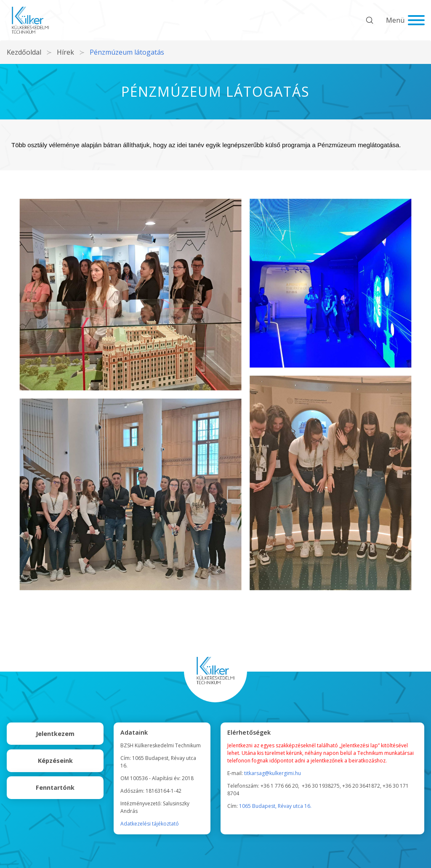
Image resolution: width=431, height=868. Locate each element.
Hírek (65, 52)
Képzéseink (55, 761)
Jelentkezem (55, 734)
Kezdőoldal (24, 52)
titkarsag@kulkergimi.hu (273, 773)
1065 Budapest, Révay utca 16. (275, 806)
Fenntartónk (55, 787)
